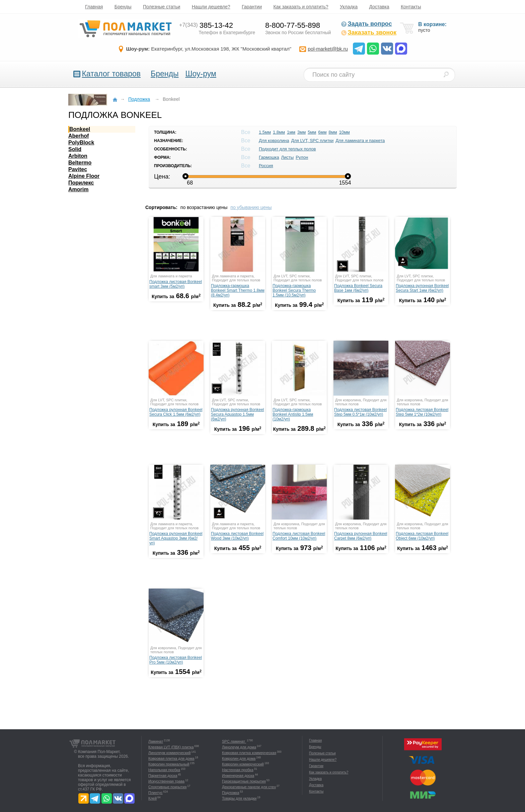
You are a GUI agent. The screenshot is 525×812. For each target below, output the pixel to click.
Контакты (411, 7)
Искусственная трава (166, 781)
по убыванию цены (251, 207)
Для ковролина (274, 141)
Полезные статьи (162, 7)
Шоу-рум (201, 74)
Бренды (123, 7)
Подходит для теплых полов (287, 149)
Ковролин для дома (239, 758)
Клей (153, 798)
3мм (302, 132)
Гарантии (252, 7)
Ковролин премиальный (169, 764)
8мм (333, 132)
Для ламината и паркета (360, 141)
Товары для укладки (239, 798)
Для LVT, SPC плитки (312, 141)
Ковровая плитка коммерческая (249, 753)
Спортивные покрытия (167, 787)
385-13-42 (206, 25)
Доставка (379, 7)
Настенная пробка (238, 770)
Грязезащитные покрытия (244, 781)
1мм (291, 132)
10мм (344, 132)
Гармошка (269, 157)
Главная (94, 7)
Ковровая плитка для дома (171, 758)
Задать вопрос (366, 24)
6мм (322, 132)
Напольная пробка (164, 770)
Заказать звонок (369, 32)
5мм (312, 132)
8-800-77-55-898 (293, 25)
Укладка (349, 7)
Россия (266, 166)
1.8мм (279, 132)
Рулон (302, 157)
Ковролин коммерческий (243, 764)
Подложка (231, 793)
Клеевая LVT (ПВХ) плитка (171, 747)
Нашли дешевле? (211, 7)
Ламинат (156, 741)
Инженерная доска (238, 775)
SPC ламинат (234, 741)
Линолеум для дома (239, 747)
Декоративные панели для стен (249, 787)
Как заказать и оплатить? (301, 7)
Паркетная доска (163, 775)
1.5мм (265, 132)
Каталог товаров (111, 74)
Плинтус (156, 793)
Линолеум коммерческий (169, 753)
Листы (288, 157)
